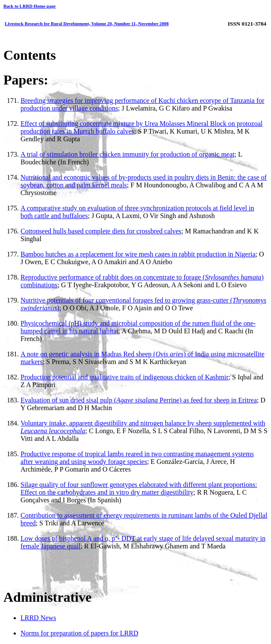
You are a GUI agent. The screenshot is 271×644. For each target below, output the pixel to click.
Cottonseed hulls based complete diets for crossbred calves (101, 231)
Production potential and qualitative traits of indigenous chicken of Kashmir (125, 377)
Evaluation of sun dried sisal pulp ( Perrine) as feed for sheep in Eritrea (139, 400)
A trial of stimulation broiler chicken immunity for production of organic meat (127, 154)
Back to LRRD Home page (29, 6)
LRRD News (38, 618)
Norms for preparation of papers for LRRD (79, 633)
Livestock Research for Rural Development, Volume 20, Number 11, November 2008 (87, 23)
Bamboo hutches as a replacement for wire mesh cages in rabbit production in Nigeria (138, 254)
